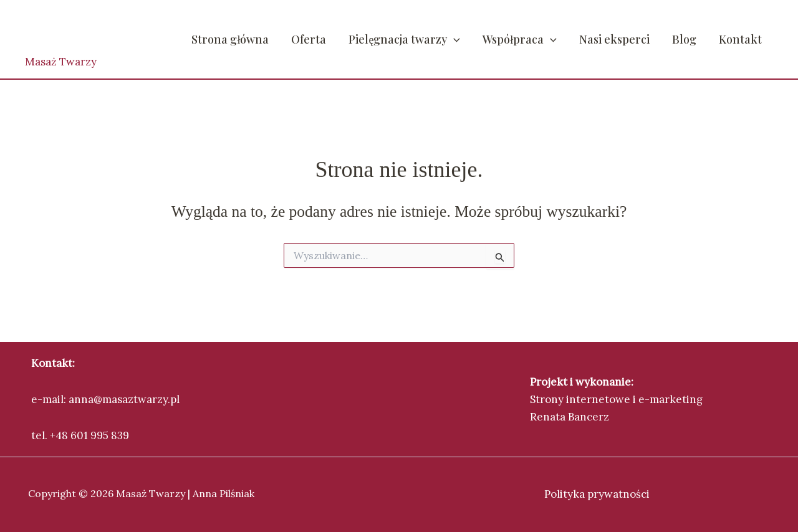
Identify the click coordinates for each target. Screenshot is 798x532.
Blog (684, 39)
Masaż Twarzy (61, 62)
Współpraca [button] (520, 39)
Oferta (309, 39)
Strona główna (230, 39)
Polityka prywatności (597, 494)
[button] (454, 39)
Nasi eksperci (614, 39)
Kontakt (740, 39)
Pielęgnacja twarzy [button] (404, 39)
